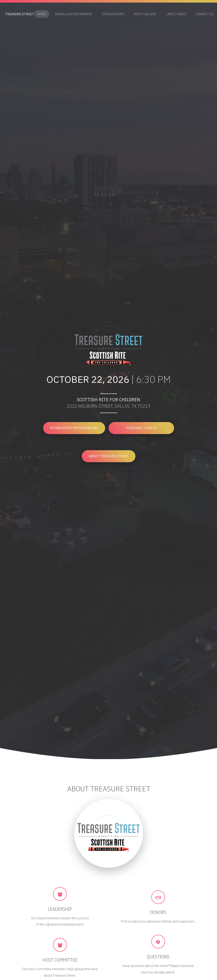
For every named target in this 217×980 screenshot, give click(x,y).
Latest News (176, 14)
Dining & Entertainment (74, 14)
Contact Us (205, 14)
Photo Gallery (145, 14)
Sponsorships (113, 14)
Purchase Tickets (141, 428)
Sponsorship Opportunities (74, 428)
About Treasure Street (109, 456)
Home (42, 14)
